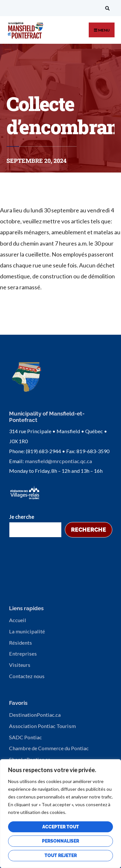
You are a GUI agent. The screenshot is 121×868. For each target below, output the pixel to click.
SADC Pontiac (25, 737)
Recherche (89, 530)
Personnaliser (60, 841)
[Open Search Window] (106, 8)
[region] (60, 814)
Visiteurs (20, 665)
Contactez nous (27, 676)
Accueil (18, 620)
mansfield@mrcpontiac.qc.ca (58, 461)
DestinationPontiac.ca (35, 715)
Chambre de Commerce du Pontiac (49, 748)
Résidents (20, 643)
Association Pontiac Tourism (42, 726)
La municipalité (27, 631)
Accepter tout (61, 827)
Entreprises (23, 653)
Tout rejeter (61, 855)
